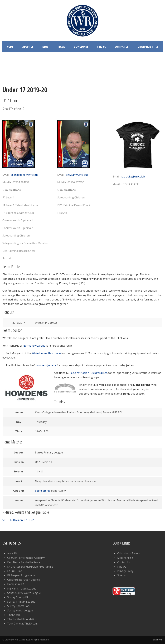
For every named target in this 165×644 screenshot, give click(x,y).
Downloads (81, 47)
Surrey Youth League (20, 610)
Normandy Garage (34, 346)
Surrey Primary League (21, 602)
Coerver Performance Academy (26, 558)
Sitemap (122, 575)
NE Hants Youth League (22, 589)
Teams (61, 47)
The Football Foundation (22, 619)
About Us (28, 47)
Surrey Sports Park (19, 606)
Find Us (102, 47)
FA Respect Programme (21, 575)
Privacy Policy (125, 571)
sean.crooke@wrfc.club (25, 175)
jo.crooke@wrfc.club (133, 177)
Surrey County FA (18, 597)
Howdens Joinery (46, 365)
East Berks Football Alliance (24, 562)
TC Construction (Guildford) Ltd (88, 373)
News (45, 47)
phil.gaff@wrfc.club (77, 175)
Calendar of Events (129, 553)
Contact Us (122, 47)
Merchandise (145, 47)
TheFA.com (14, 615)
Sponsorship (43, 491)
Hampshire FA (16, 584)
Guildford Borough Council (23, 580)
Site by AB (158, 640)
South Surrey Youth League (24, 593)
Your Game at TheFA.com (22, 624)
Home (10, 47)
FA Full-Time (15, 571)
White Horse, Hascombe (46, 353)
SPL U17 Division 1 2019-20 (19, 520)
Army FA (12, 553)
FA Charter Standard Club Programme (30, 567)
